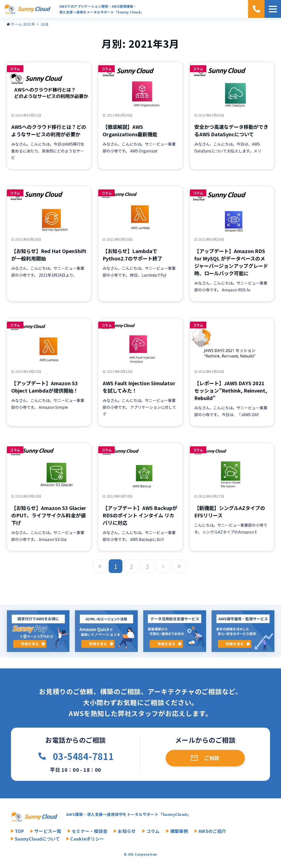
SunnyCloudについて (37, 839)
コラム (15, 69)
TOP (19, 831)
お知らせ (127, 831)
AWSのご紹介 (212, 831)
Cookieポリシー (87, 839)
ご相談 (212, 758)
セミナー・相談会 (90, 831)
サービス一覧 (48, 831)
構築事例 (179, 831)
